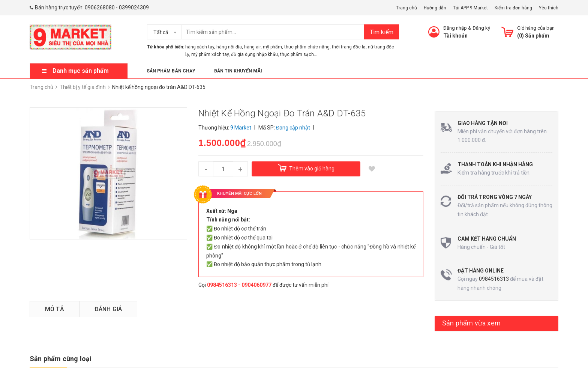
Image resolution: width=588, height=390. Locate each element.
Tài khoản (455, 36)
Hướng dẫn (435, 8)
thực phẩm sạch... (299, 54)
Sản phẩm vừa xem (471, 323)
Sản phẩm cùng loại (61, 359)
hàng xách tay (200, 47)
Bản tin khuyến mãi (238, 71)
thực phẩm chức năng (307, 47)
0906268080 (100, 8)
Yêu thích (549, 8)
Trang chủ (406, 8)
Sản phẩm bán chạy (171, 71)
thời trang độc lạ (349, 47)
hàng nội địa (229, 47)
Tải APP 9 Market (470, 8)
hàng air (252, 47)
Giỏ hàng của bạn (536, 28)
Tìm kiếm (382, 32)
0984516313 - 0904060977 (239, 285)
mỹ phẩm (272, 47)
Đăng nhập (455, 28)
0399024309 (134, 8)
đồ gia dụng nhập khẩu (254, 54)
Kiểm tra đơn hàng (513, 8)
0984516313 (494, 279)
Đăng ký (481, 28)
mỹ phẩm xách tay (210, 54)
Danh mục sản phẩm (81, 71)
